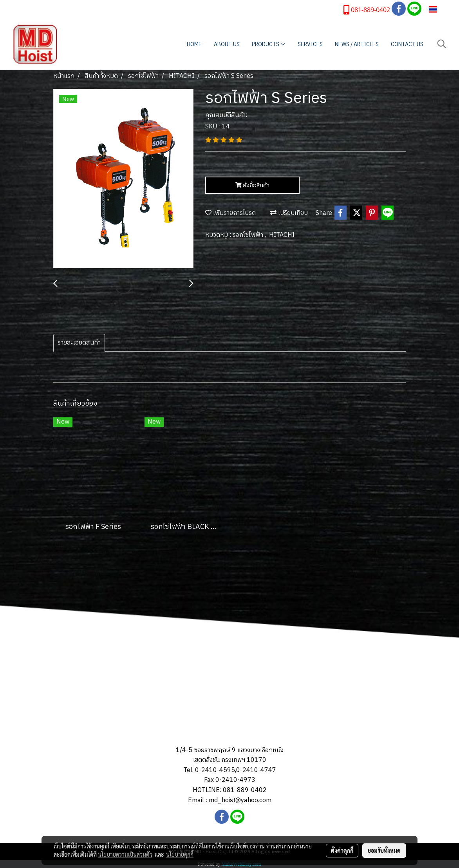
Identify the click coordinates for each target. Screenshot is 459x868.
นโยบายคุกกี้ (180, 854)
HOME (194, 44)
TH (438, 9)
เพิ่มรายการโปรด (230, 213)
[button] (442, 44)
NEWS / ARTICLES (357, 44)
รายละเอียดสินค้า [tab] (79, 343)
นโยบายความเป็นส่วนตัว (125, 854)
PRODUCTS (268, 44)
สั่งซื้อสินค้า (252, 185)
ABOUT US (227, 44)
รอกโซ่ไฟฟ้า (249, 235)
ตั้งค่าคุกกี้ (342, 850)
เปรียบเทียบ (289, 213)
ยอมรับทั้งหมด (384, 850)
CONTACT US (407, 44)
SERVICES (310, 44)
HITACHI (282, 235)
